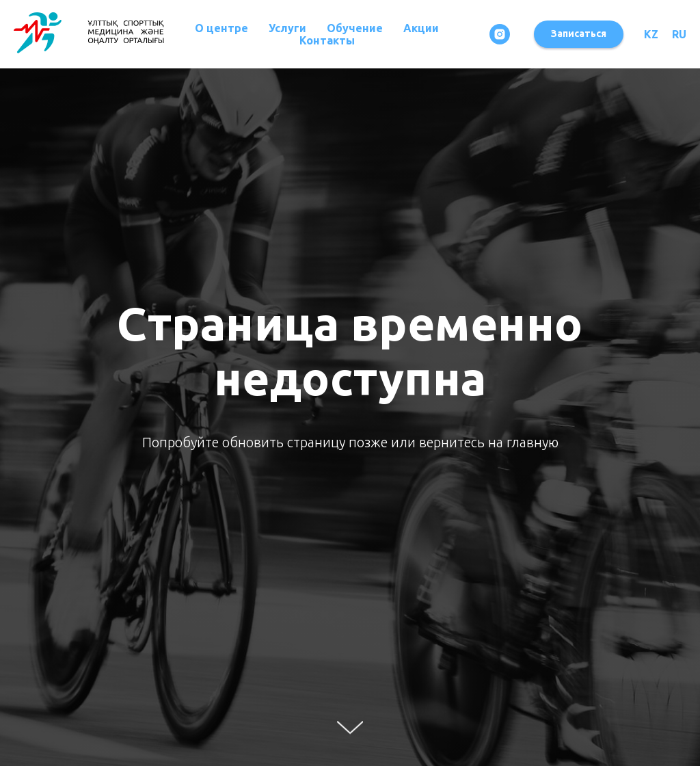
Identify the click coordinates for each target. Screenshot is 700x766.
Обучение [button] (355, 28)
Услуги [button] (287, 28)
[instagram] (500, 34)
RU (679, 34)
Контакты (327, 40)
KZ (651, 34)
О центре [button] (221, 28)
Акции (421, 28)
